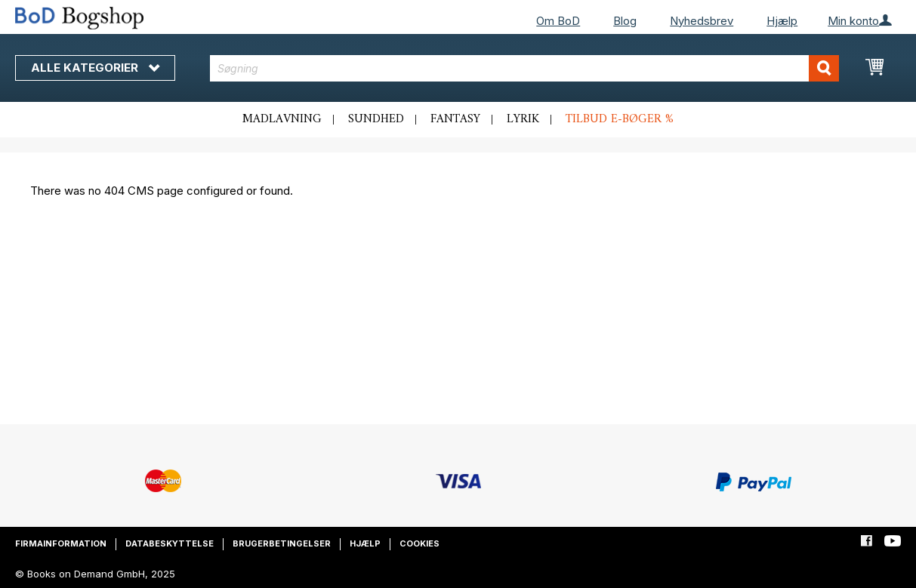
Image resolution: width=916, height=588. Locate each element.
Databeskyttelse (170, 543)
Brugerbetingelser (282, 543)
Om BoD (558, 21)
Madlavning (282, 119)
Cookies (419, 543)
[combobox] (524, 68)
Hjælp (782, 21)
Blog (625, 21)
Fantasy (455, 119)
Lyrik (523, 119)
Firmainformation (61, 543)
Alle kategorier (95, 68)
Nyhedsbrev (702, 21)
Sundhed (376, 119)
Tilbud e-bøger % (620, 119)
